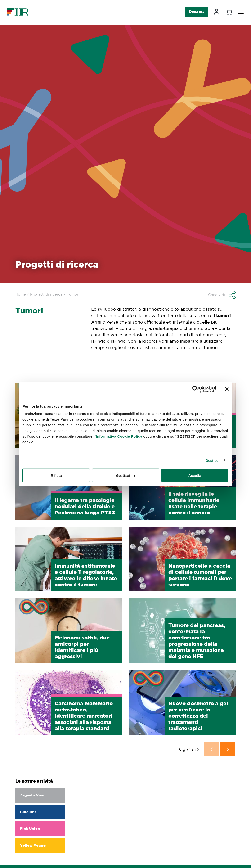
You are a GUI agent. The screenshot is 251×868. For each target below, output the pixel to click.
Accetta (195, 475)
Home (21, 294)
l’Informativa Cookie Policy (118, 436)
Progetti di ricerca (46, 294)
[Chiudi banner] (227, 389)
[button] (222, 295)
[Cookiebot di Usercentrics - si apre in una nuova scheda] (196, 389)
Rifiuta (56, 475)
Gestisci (212, 460)
